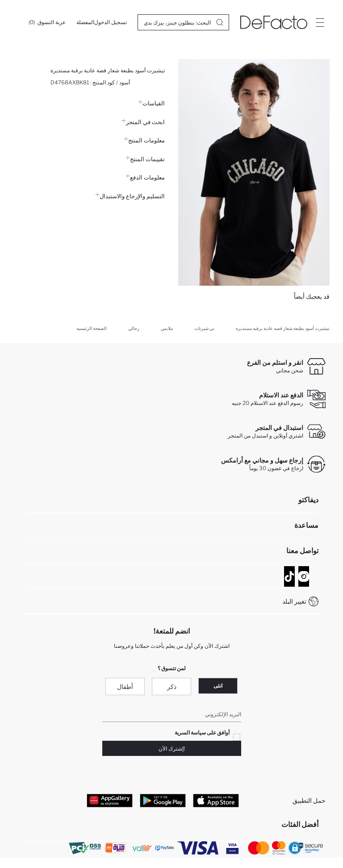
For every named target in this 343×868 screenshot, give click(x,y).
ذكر (172, 686)
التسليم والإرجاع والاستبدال (130, 196)
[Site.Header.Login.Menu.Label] (320, 22)
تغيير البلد (294, 601)
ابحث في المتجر (143, 122)
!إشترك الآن (172, 749)
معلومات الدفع (145, 177)
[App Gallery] (110, 800)
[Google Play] (163, 800)
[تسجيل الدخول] (111, 22)
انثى (218, 686)
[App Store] (216, 800)
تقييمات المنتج (145, 159)
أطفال (125, 686)
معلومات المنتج (144, 140)
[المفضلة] (85, 22)
